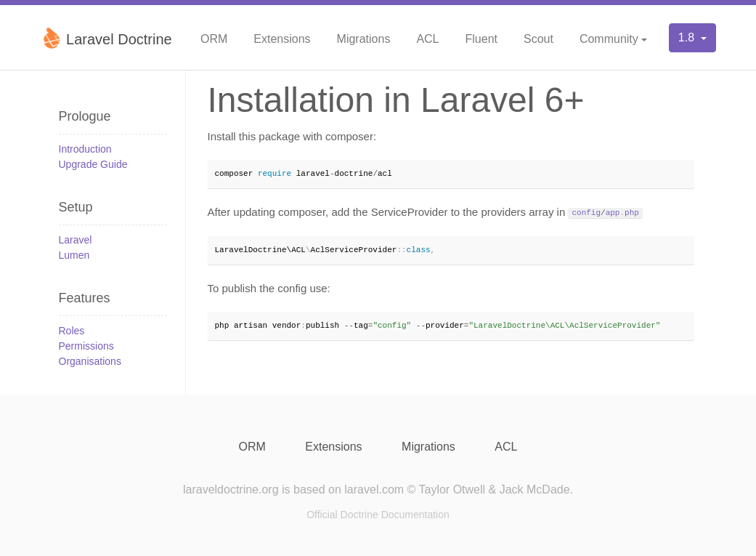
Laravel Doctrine (106, 38)
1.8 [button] (688, 37)
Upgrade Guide (93, 164)
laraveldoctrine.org (231, 489)
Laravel (76, 240)
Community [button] (609, 39)
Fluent (481, 39)
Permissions (86, 346)
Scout (538, 39)
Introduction (85, 149)
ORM (214, 39)
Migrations (364, 39)
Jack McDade (535, 489)
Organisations (90, 361)
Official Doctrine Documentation (378, 515)
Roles (72, 331)
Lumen (74, 255)
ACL (427, 39)
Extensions (282, 39)
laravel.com (374, 489)
